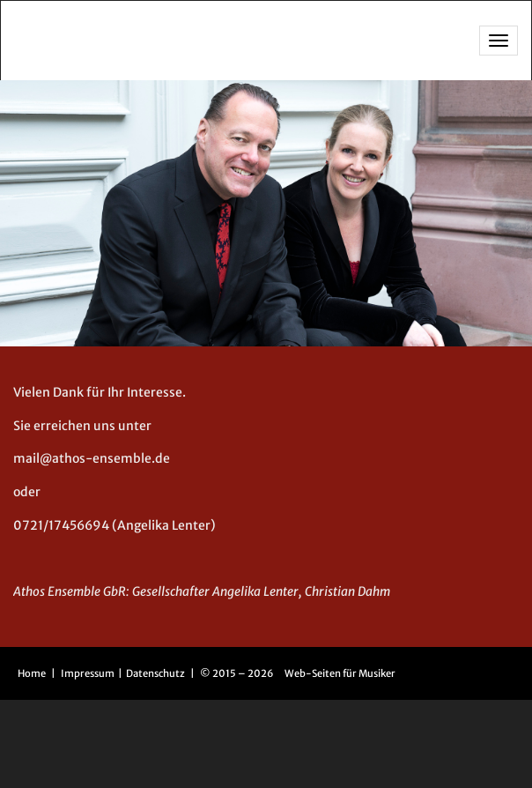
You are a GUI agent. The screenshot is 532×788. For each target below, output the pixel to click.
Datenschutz (156, 673)
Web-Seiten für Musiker (340, 673)
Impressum (89, 673)
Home (32, 673)
